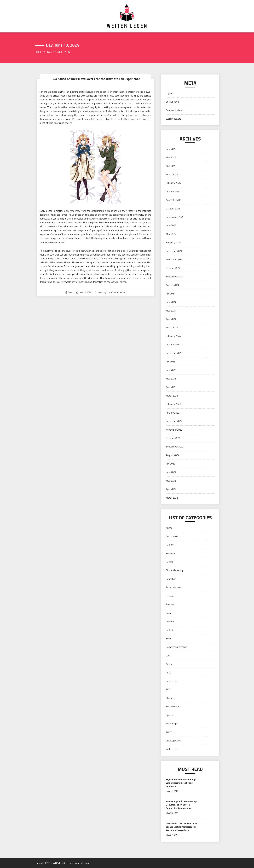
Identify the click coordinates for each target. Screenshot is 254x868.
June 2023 (171, 370)
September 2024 (175, 277)
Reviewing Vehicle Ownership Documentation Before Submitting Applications (181, 805)
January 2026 (173, 192)
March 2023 (172, 396)
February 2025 (173, 242)
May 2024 (171, 311)
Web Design (172, 749)
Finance (170, 604)
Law (168, 656)
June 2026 (171, 149)
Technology (172, 724)
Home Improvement (176, 647)
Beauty (170, 545)
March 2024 (172, 327)
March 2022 (172, 498)
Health (169, 630)
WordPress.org (173, 119)
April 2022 (171, 489)
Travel (169, 732)
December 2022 (174, 421)
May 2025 (171, 234)
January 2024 (173, 345)
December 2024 (174, 251)
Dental (169, 562)
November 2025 (174, 200)
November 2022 (174, 430)
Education (171, 579)
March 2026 (172, 174)
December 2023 (174, 353)
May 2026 (171, 157)
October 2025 (173, 209)
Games (170, 613)
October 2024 (173, 268)
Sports (170, 715)
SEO (168, 689)
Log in (169, 93)
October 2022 (173, 438)
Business (171, 553)
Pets (168, 673)
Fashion (170, 596)
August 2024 (173, 285)
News (169, 664)
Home (169, 639)
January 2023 (173, 413)
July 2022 (170, 464)
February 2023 (173, 404)
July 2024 (170, 294)
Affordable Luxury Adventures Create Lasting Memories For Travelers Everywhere (182, 827)
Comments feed (174, 110)
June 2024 (171, 302)
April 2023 (171, 387)
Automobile (172, 536)
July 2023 (170, 362)
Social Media (172, 706)
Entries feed (172, 102)
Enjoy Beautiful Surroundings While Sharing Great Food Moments (181, 783)
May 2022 (171, 481)
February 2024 (173, 336)
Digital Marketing (175, 570)
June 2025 (171, 225)
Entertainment (174, 587)
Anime (169, 528)
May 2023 (171, 379)
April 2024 (171, 319)
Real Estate (172, 681)
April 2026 (171, 166)
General (170, 621)
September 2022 (175, 447)
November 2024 (174, 260)
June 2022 (171, 472)
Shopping (101, 292)
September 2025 (175, 217)
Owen (70, 292)
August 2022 (173, 455)
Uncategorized (173, 741)
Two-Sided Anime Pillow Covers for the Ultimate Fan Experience (95, 79)
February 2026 (173, 183)
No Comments (119, 292)
